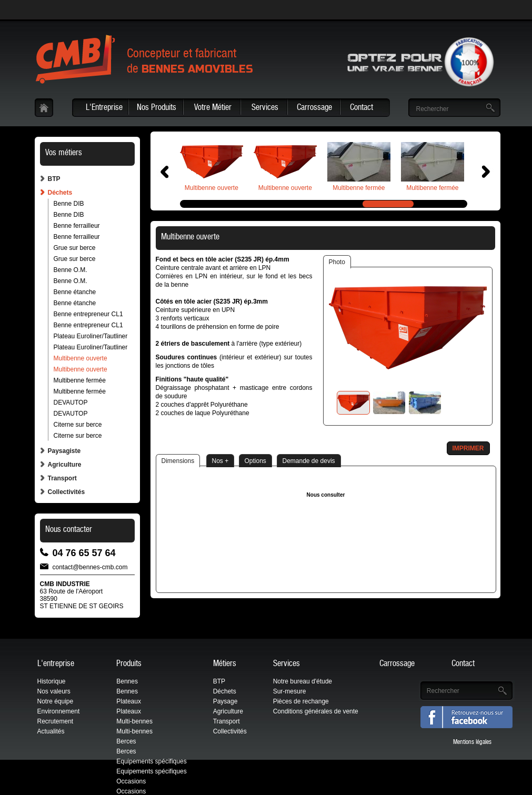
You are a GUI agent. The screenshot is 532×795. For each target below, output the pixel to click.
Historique (52, 681)
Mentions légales (472, 742)
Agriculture (65, 465)
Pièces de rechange (301, 701)
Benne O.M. (71, 270)
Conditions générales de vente (316, 711)
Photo (337, 262)
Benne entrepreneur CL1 (88, 314)
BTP (54, 179)
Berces (126, 741)
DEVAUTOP (71, 402)
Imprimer (468, 448)
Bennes (127, 681)
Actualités (51, 731)
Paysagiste (64, 451)
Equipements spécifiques (151, 761)
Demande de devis (309, 461)
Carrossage (314, 108)
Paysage (225, 701)
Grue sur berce (75, 248)
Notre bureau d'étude (303, 681)
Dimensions (178, 461)
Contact (362, 108)
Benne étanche (75, 292)
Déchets (60, 193)
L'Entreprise (104, 108)
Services (265, 108)
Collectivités (67, 492)
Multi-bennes (134, 721)
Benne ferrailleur (77, 226)
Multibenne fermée (80, 380)
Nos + (220, 461)
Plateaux (129, 701)
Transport (62, 478)
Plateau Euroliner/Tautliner (91, 336)
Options (255, 461)
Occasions (131, 781)
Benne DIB (69, 204)
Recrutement (56, 721)
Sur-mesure (290, 691)
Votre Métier (213, 108)
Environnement (59, 711)
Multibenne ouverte (81, 358)
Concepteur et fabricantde (190, 62)
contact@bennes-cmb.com (90, 566)
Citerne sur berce (78, 425)
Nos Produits (157, 108)
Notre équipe (56, 701)
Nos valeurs (54, 691)
